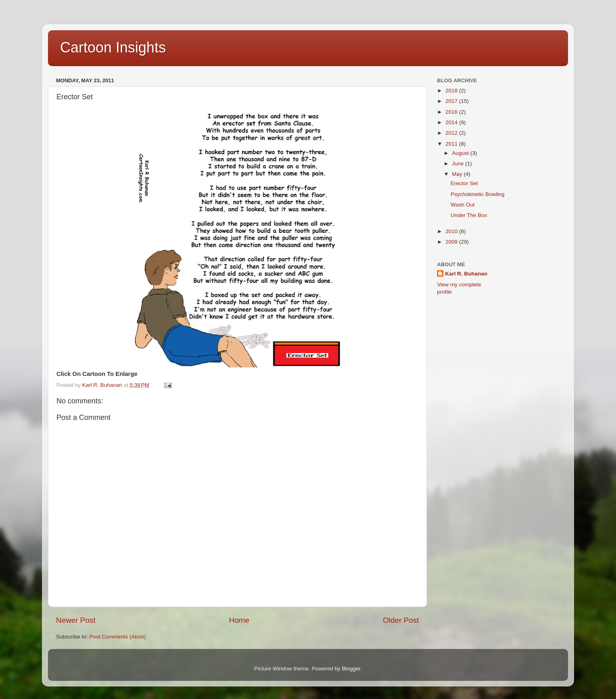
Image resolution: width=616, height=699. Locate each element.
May (458, 174)
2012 (452, 133)
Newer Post (76, 620)
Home (239, 620)
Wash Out (463, 205)
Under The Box (469, 215)
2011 (452, 144)
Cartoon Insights (113, 47)
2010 (452, 231)
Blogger (351, 669)
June (459, 164)
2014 (452, 122)
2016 (452, 112)
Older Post (401, 620)
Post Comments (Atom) (118, 637)
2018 (452, 91)
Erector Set (464, 183)
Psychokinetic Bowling (478, 194)
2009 (452, 242)
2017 (452, 101)
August (461, 153)
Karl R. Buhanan (466, 274)
